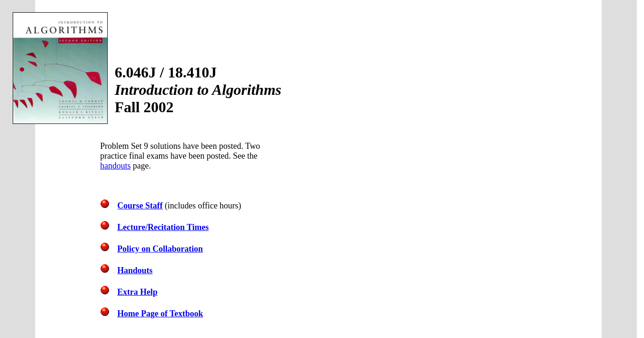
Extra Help (138, 292)
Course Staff (140, 206)
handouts (115, 166)
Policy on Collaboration (160, 249)
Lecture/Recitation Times (163, 227)
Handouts (135, 270)
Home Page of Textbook (161, 314)
